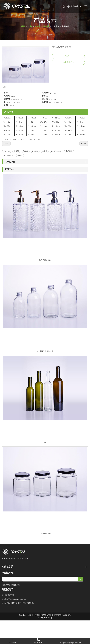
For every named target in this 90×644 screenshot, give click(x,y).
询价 (68, 56)
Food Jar (35, 151)
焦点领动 (67, 615)
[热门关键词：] (81, 579)
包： (5, 102)
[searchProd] (40, 579)
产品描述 (9, 112)
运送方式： (46, 102)
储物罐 (26, 151)
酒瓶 (45, 442)
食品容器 (69, 151)
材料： (44, 96)
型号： (6, 93)
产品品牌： (46, 93)
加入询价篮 (68, 62)
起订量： (7, 105)
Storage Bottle (8, 155)
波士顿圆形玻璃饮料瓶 (45, 351)
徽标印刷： (46, 99)
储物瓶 (20, 155)
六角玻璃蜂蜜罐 (45, 534)
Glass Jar (7, 151)
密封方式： (7, 99)
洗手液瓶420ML (45, 260)
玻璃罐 (16, 151)
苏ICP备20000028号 (45, 618)
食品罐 (45, 151)
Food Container (56, 151)
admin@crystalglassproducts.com (15, 599)
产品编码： (7, 96)
